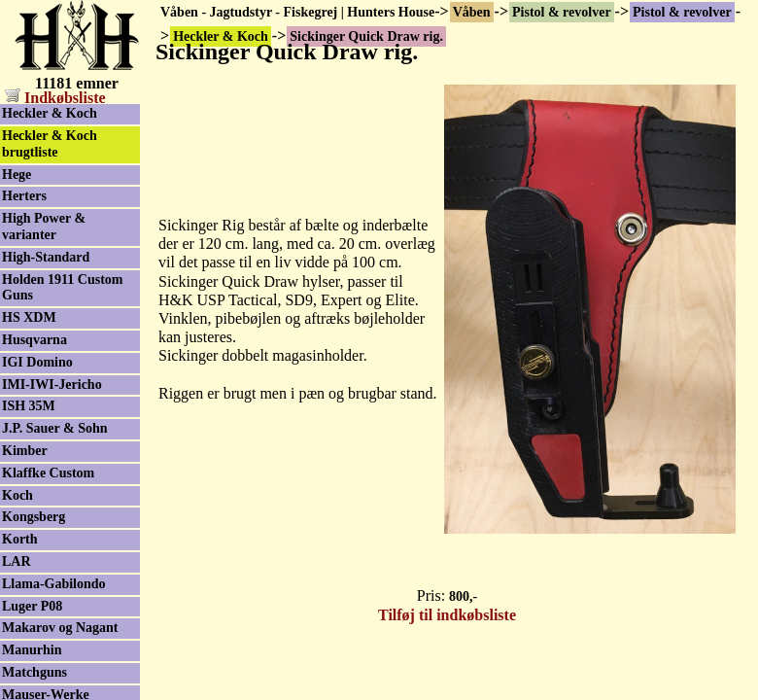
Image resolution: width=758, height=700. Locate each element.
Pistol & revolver (562, 12)
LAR (17, 561)
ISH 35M (29, 406)
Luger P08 (32, 606)
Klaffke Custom (48, 473)
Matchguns (34, 672)
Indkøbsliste (55, 98)
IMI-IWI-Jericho (52, 385)
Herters (24, 196)
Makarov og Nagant (60, 628)
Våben (472, 12)
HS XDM (29, 317)
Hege (17, 175)
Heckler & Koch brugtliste (50, 144)
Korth (20, 539)
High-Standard (46, 257)
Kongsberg (34, 517)
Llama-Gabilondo (54, 584)
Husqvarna (34, 340)
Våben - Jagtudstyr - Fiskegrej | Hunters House (297, 12)
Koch (17, 495)
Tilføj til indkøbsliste (447, 615)
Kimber (25, 451)
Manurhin (32, 650)
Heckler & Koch (50, 113)
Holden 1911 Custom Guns (62, 288)
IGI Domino (37, 362)
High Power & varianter (44, 227)
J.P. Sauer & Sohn (55, 428)
